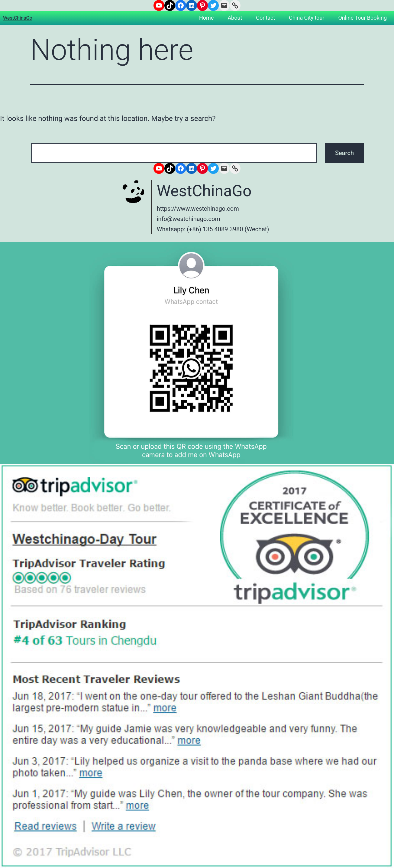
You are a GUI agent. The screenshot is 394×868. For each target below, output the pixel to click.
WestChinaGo (18, 18)
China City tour (307, 18)
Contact (265, 18)
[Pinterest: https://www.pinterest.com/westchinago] (202, 5)
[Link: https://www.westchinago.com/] (235, 5)
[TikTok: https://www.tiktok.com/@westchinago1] (170, 5)
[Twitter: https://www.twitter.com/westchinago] (213, 5)
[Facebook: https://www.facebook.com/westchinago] (181, 5)
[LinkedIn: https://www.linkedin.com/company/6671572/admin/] (192, 5)
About (235, 18)
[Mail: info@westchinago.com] (224, 5)
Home (206, 18)
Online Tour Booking (362, 18)
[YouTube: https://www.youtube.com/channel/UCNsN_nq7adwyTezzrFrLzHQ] (159, 5)
